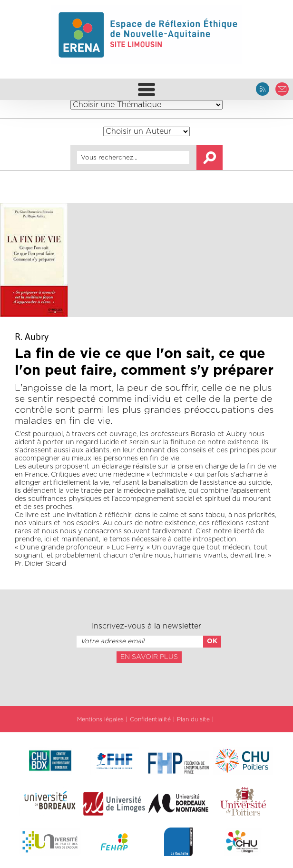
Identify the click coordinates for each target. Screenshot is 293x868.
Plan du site (193, 719)
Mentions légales (100, 719)
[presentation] (146, 684)
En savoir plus (149, 657)
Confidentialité (150, 719)
